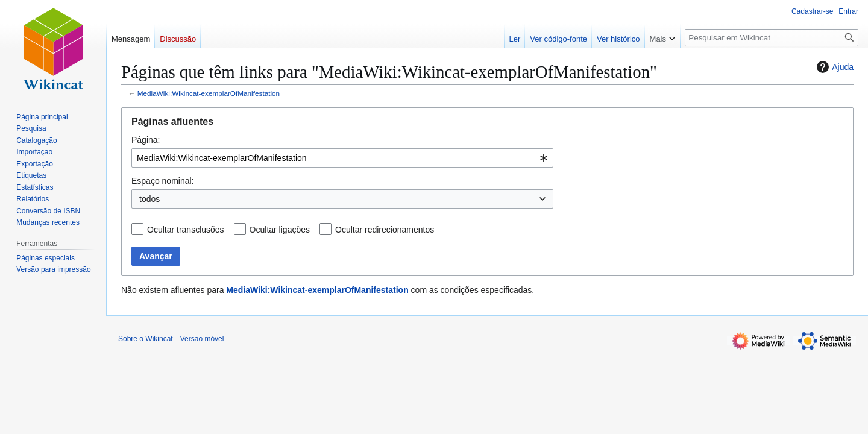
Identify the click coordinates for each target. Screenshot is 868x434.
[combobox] (342, 158)
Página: (146, 140)
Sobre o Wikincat (146, 339)
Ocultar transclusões (186, 230)
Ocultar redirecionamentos (385, 230)
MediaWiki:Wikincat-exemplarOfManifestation (209, 93)
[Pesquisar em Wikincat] (772, 38)
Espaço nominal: (163, 181)
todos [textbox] (149, 199)
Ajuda (834, 67)
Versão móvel (202, 339)
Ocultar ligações (280, 230)
